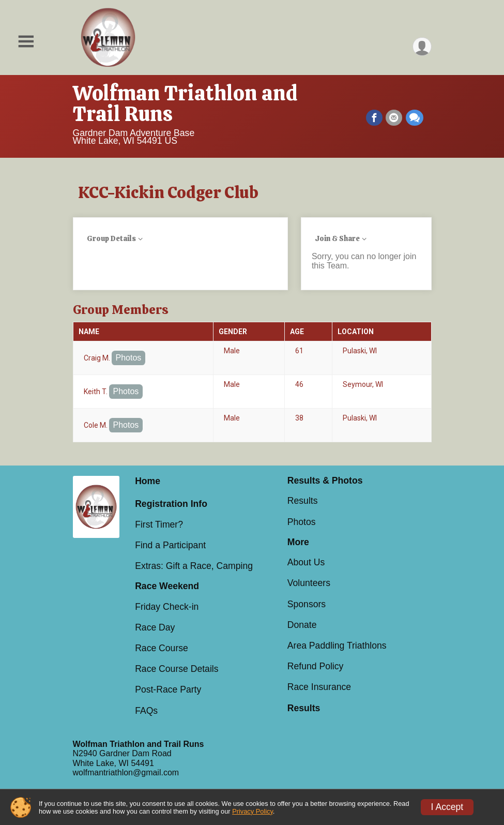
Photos (129, 358)
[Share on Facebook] (375, 118)
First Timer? (159, 524)
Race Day (155, 627)
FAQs (146, 711)
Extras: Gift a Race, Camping (194, 566)
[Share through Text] (415, 118)
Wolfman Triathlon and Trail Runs (185, 103)
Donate (302, 625)
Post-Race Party (168, 689)
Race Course (162, 648)
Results (303, 501)
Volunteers (309, 583)
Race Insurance (319, 687)
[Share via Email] (394, 118)
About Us (306, 562)
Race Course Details (177, 669)
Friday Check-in (167, 607)
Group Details (111, 238)
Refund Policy (316, 666)
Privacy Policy (253, 811)
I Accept (447, 807)
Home (148, 481)
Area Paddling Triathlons (337, 646)
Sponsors (307, 604)
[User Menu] (422, 47)
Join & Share (337, 238)
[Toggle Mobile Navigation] (26, 42)
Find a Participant (170, 545)
